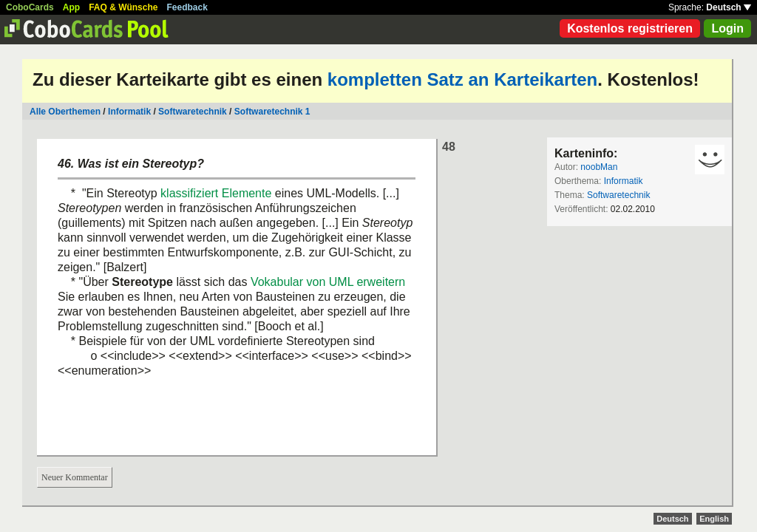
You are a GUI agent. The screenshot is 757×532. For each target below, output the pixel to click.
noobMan (599, 167)
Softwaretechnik (193, 112)
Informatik (129, 112)
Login (727, 28)
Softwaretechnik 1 (272, 112)
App (71, 7)
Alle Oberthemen (65, 112)
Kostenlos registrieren (630, 28)
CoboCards (30, 7)
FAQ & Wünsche (123, 7)
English (714, 519)
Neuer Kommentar (75, 477)
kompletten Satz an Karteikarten (462, 79)
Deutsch (729, 7)
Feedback (187, 7)
